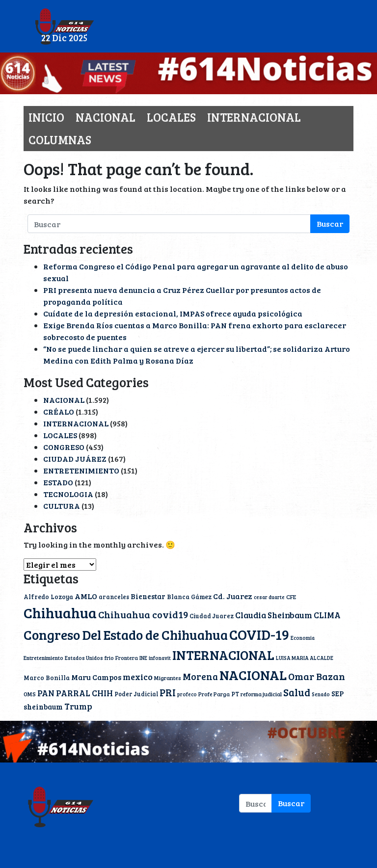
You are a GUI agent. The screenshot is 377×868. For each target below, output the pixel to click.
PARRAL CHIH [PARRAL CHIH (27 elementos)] (84, 693)
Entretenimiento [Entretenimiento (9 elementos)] (43, 658)
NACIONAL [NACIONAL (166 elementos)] (253, 675)
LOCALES (171, 117)
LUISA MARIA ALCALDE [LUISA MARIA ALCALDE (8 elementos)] (305, 658)
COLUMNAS (60, 140)
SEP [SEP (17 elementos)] (337, 693)
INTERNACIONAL (254, 117)
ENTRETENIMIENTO (81, 470)
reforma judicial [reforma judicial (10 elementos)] (261, 694)
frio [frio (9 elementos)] (109, 658)
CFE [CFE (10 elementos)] (291, 597)
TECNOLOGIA (68, 494)
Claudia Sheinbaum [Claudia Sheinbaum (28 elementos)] (274, 615)
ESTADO (58, 482)
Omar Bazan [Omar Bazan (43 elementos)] (317, 676)
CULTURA (62, 506)
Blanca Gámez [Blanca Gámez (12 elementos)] (189, 597)
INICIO (46, 117)
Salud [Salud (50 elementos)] (297, 692)
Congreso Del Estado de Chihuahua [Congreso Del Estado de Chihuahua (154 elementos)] (126, 635)
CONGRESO (64, 447)
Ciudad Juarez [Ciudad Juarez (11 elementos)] (212, 616)
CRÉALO (59, 411)
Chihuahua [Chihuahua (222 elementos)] (60, 612)
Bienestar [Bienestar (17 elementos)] (148, 596)
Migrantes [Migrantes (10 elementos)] (168, 678)
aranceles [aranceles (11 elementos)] (114, 597)
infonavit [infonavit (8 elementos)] (160, 658)
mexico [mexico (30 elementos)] (138, 677)
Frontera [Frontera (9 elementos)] (127, 658)
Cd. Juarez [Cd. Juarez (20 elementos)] (233, 596)
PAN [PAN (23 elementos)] (46, 693)
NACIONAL (106, 117)
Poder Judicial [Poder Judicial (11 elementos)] (136, 694)
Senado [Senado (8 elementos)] (321, 694)
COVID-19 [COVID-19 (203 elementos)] (259, 634)
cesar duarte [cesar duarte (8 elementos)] (269, 597)
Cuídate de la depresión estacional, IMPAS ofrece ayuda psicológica (173, 313)
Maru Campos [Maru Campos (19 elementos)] (96, 677)
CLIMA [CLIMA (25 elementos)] (327, 615)
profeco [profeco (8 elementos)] (187, 694)
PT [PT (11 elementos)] (235, 694)
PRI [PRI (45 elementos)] (168, 692)
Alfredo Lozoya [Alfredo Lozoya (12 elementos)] (48, 597)
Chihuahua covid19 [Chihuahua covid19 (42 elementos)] (143, 615)
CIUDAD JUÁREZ (75, 459)
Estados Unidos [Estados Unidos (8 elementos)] (84, 658)
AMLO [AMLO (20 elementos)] (86, 596)
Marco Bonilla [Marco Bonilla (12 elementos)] (47, 678)
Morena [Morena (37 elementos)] (200, 676)
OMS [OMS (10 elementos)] (30, 694)
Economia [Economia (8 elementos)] (303, 638)
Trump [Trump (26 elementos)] (78, 706)
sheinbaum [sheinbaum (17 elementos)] (43, 707)
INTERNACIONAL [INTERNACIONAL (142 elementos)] (223, 655)
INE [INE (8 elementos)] (143, 658)
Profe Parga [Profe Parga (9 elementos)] (214, 694)
